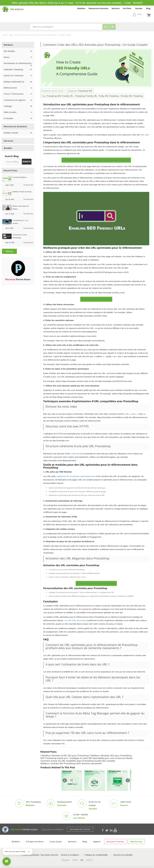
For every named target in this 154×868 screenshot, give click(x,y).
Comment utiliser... (20, 177)
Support (97, 841)
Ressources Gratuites (98, 8)
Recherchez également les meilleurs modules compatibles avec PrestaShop (96, 160)
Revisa (18, 57)
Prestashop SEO (85, 91)
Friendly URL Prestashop (132, 96)
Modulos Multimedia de (18, 82)
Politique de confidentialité (96, 855)
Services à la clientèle (123, 855)
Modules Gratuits (18, 133)
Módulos (81, 8)
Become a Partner (115, 841)
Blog (148, 8)
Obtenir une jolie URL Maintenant (96, 299)
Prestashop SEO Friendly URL (60, 96)
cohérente (75, 454)
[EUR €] (133, 14)
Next (128, 780)
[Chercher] (66, 27)
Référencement (18, 88)
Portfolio (127, 8)
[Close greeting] (29, 852)
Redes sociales (18, 112)
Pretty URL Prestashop (109, 96)
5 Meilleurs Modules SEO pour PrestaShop (111, 756)
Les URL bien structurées (75, 620)
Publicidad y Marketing (18, 69)
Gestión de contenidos (18, 75)
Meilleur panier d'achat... (23, 192)
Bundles (8, 148)
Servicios (116, 8)
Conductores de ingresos (18, 100)
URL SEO (145, 135)
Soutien (139, 8)
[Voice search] (112, 27)
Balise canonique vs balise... (21, 207)
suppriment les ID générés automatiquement (76, 476)
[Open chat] (7, 861)
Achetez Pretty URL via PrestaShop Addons (96, 583)
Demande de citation (80, 829)
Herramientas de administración (18, 64)
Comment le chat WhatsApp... (20, 236)
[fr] (142, 14)
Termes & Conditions (70, 855)
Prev (65, 780)
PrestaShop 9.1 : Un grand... (20, 222)
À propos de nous (35, 841)
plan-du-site (136, 841)
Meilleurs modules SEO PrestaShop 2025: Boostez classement (71, 763)
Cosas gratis (56, 841)
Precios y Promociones (18, 94)
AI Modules (18, 118)
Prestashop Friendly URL (86, 96)
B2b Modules (18, 51)
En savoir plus (28, 185)
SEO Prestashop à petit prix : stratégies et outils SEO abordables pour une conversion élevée (86, 758)
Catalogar (18, 106)
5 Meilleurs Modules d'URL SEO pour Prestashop (65, 756)
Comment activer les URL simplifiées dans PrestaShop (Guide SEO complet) (78, 761)
